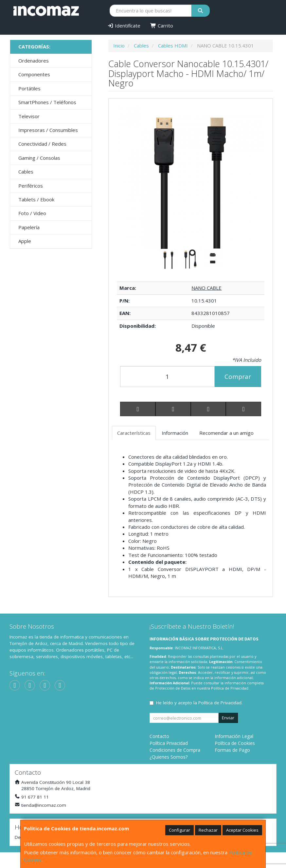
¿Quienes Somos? (169, 757)
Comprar (238, 377)
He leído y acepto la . (199, 703)
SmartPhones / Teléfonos (47, 102)
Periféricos (31, 186)
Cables (26, 172)
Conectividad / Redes (42, 144)
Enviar (228, 718)
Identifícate (124, 26)
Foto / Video (32, 213)
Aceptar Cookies (242, 830)
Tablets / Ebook (36, 199)
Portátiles (29, 88)
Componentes (34, 74)
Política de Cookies (235, 743)
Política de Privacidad (230, 688)
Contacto (159, 736)
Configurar (179, 830)
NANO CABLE (206, 288)
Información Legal (234, 736)
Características (134, 433)
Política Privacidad (169, 743)
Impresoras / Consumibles (48, 130)
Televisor (29, 116)
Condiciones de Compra (175, 750)
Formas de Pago (232, 750)
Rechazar (208, 830)
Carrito (162, 26)
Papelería (29, 227)
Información (175, 433)
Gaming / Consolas (39, 158)
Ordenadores (34, 61)
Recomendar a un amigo (226, 433)
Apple (25, 241)
